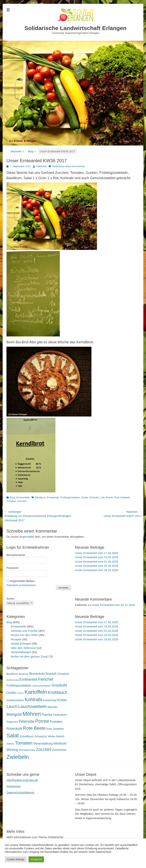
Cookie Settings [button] (16, 859)
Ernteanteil (53, 497)
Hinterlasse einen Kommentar (69, 166)
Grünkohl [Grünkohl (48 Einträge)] (59, 685)
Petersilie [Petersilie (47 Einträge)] (27, 721)
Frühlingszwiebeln (70, 497)
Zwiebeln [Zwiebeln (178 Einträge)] (18, 757)
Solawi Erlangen (21, 643)
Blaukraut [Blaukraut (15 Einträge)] (23, 674)
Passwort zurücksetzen (21, 585)
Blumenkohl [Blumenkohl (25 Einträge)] (37, 674)
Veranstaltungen (21, 652)
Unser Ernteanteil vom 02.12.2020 (113, 605)
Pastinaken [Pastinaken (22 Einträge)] (60, 715)
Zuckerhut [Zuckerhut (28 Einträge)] (59, 750)
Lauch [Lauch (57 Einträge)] (12, 707)
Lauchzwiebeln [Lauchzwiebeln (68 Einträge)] (33, 706)
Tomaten (11, 501)
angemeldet (27, 537)
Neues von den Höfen (25, 635)
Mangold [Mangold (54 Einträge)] (14, 714)
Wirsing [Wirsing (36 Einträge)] (12, 750)
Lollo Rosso (106, 497)
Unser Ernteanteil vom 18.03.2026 (97, 570)
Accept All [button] (36, 859)
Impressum (13, 786)
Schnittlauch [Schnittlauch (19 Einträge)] (27, 736)
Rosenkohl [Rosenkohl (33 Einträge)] (14, 729)
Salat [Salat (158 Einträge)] (13, 735)
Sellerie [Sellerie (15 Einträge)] (10, 744)
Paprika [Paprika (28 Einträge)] (47, 715)
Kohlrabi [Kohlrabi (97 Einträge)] (33, 699)
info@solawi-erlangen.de (22, 780)
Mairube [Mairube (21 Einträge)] (52, 707)
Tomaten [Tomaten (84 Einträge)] (24, 743)
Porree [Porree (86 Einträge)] (42, 721)
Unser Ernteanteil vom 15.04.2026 (97, 557)
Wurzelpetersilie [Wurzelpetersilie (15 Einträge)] (27, 750)
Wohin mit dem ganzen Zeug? (30, 656)
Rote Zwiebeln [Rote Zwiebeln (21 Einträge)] (55, 729)
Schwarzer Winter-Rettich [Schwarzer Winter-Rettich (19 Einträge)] (49, 736)
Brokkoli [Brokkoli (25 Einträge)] (51, 674)
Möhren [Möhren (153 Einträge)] (32, 714)
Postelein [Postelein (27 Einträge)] (56, 722)
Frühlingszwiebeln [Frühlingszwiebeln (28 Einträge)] (19, 685)
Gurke (85, 497)
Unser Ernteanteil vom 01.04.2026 (97, 562)
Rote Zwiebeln (122, 497)
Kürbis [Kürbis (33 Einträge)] (62, 700)
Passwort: (13, 568)
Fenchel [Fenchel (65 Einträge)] (46, 679)
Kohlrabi (94, 497)
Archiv (10, 599)
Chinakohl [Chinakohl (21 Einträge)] (63, 674)
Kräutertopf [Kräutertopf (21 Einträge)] (50, 700)
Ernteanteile (23, 497)
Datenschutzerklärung (20, 792)
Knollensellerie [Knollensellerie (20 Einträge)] (15, 700)
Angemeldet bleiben (22, 581)
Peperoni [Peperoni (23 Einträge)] (12, 722)
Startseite (17, 151)
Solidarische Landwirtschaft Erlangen (76, 28)
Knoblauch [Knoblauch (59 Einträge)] (58, 692)
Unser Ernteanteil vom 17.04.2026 (97, 553)
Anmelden (63, 588)
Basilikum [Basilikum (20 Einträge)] (12, 674)
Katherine (42, 166)
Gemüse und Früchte (24, 631)
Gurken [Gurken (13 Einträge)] (20, 693)
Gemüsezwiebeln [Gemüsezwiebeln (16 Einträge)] (41, 686)
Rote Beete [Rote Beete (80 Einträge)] (34, 728)
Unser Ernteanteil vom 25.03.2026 (97, 566)
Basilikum (40, 497)
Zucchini (22, 501)
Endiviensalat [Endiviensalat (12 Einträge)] (12, 680)
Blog (32, 151)
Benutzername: (16, 555)
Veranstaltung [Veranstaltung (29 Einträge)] (43, 744)
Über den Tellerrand (23, 648)
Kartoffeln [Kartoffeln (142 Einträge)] (36, 692)
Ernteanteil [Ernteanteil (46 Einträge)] (28, 679)
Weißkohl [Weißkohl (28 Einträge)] (60, 743)
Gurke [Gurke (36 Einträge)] (11, 693)
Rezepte (16, 639)
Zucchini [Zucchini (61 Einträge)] (44, 749)
